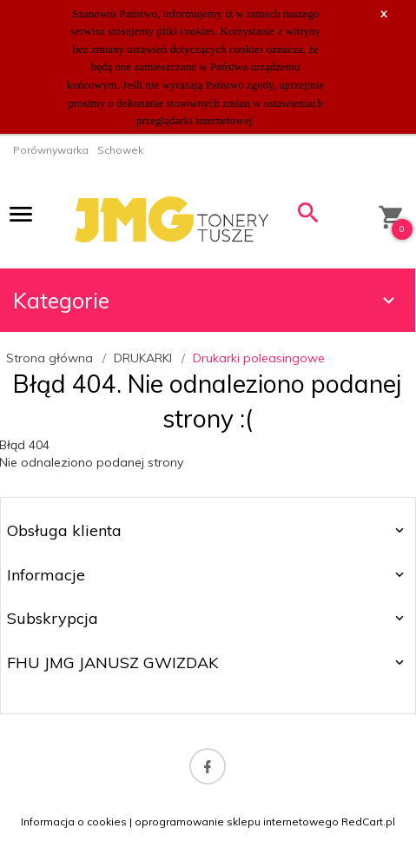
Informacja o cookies (74, 822)
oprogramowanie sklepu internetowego (237, 822)
